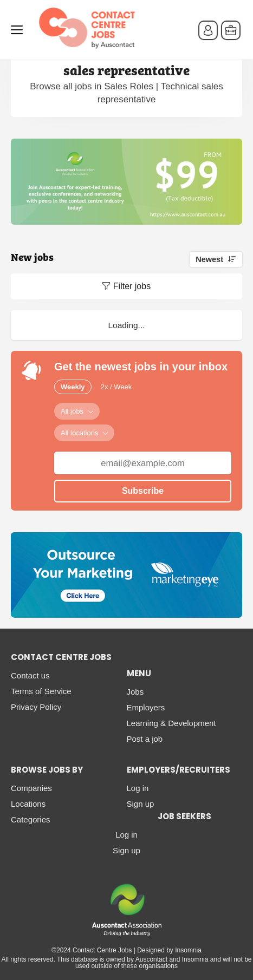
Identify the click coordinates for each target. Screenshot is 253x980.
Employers (146, 707)
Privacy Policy (36, 707)
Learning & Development (171, 723)
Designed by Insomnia (169, 950)
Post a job (145, 739)
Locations (28, 804)
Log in (138, 788)
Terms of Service (41, 691)
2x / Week (116, 387)
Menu (19, 30)
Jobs (135, 692)
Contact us (30, 675)
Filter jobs (132, 286)
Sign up (141, 804)
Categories (31, 819)
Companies (31, 788)
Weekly (73, 387)
